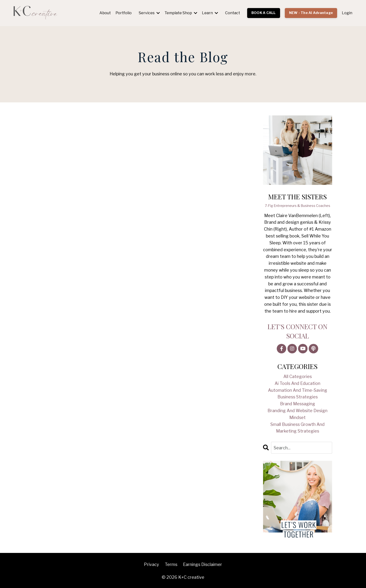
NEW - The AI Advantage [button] (311, 13)
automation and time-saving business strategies (298, 394)
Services (149, 13)
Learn (210, 13)
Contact (233, 13)
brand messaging (298, 404)
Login (347, 13)
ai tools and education (297, 383)
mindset (297, 417)
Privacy (152, 564)
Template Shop (181, 13)
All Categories (298, 376)
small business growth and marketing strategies (297, 428)
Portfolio (124, 13)
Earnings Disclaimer (203, 564)
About (105, 13)
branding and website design (297, 411)
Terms (171, 564)
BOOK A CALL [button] (264, 13)
